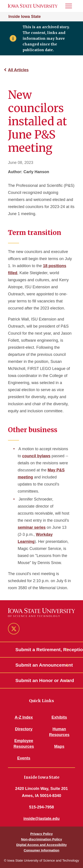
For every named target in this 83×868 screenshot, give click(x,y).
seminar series (32, 527)
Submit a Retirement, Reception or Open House (42, 650)
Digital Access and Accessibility (41, 845)
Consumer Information (41, 850)
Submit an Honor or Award (42, 680)
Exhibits (59, 717)
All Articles (18, 70)
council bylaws (36, 456)
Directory (24, 729)
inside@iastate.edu (42, 819)
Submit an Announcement (42, 665)
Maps (59, 746)
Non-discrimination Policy (41, 839)
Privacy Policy (42, 834)
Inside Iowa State (25, 17)
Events (24, 758)
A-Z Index (24, 717)
